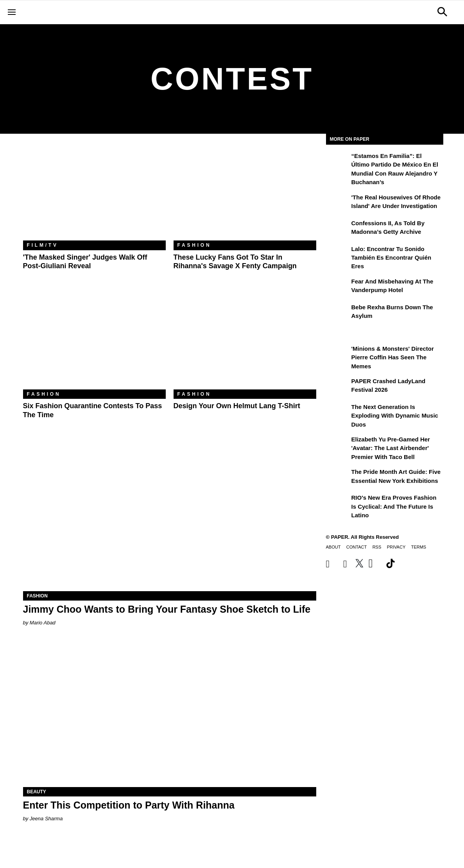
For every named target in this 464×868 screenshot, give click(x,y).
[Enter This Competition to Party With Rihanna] (170, 714)
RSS (377, 547)
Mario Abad (43, 623)
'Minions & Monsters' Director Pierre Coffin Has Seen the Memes (393, 357)
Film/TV (43, 245)
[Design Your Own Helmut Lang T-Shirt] (245, 342)
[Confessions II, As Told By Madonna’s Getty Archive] (338, 229)
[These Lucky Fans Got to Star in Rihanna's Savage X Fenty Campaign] (245, 193)
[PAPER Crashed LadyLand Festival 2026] (338, 387)
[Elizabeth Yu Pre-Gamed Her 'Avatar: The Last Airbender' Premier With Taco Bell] (338, 445)
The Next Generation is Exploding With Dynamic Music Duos (395, 416)
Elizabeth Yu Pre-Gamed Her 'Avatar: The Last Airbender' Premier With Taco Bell (391, 448)
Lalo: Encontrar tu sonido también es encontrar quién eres (391, 258)
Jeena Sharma (46, 819)
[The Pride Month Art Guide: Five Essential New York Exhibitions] (338, 477)
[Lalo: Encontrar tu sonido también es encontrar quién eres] (338, 255)
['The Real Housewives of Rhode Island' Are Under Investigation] (338, 203)
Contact (357, 547)
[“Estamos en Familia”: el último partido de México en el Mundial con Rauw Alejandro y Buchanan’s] (338, 161)
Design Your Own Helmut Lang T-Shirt (237, 406)
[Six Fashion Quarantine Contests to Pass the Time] (94, 342)
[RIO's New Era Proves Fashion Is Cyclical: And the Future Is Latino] (338, 503)
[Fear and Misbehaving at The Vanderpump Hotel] (338, 287)
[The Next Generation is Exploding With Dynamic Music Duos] (338, 412)
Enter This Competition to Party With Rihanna (129, 805)
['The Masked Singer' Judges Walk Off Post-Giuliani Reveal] (94, 193)
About (333, 547)
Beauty (37, 792)
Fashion (194, 245)
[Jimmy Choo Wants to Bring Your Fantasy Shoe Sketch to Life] (170, 518)
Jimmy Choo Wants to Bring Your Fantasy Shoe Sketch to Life (167, 609)
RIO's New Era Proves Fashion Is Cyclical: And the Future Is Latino (394, 506)
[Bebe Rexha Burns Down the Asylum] (338, 313)
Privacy (396, 547)
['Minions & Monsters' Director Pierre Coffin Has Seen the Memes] (338, 354)
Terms (419, 547)
